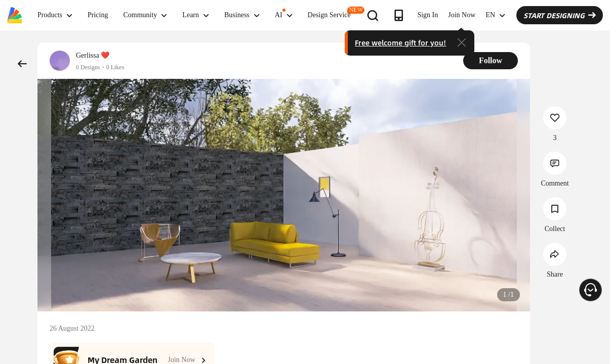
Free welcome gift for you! (400, 42)
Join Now (462, 15)
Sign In (428, 15)
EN (495, 15)
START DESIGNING (560, 15)
